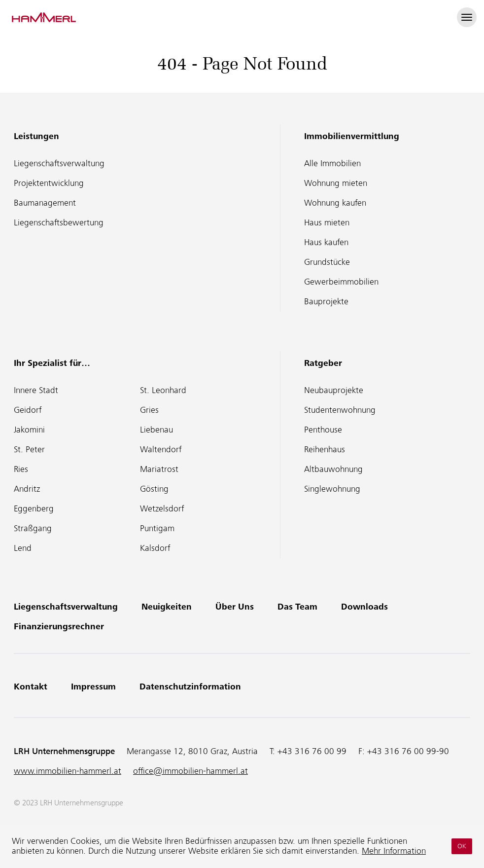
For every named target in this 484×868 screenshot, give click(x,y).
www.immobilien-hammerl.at (68, 771)
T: (308, 751)
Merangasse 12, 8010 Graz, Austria (192, 751)
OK (462, 846)
